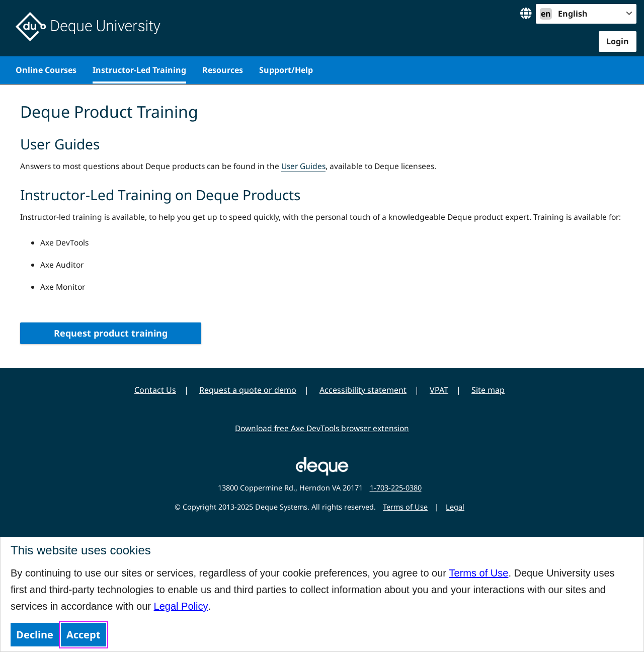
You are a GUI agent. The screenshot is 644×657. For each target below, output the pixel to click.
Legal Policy (181, 606)
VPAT (439, 390)
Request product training (111, 333)
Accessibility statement (363, 390)
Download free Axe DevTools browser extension (322, 428)
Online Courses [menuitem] (46, 70)
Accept (84, 635)
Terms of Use (479, 573)
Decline (35, 635)
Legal (455, 507)
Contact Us (155, 390)
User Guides (303, 166)
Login (618, 41)
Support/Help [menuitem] (286, 70)
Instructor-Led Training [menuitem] (139, 70)
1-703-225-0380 (396, 488)
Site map (488, 390)
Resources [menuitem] (223, 70)
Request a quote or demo (248, 390)
